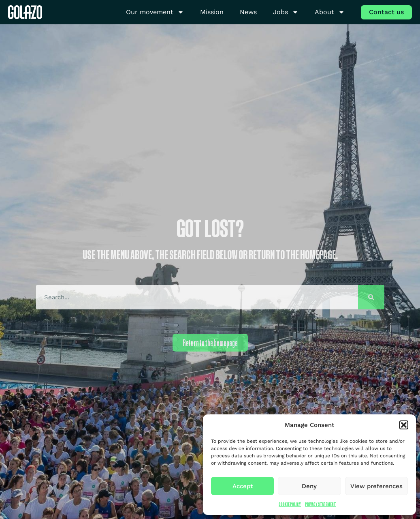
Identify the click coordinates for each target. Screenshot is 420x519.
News (248, 12)
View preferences (376, 486)
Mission (212, 12)
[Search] (371, 297)
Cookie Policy (290, 504)
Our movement (155, 12)
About (330, 12)
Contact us (386, 12)
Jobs (286, 12)
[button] (404, 425)
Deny (309, 486)
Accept (243, 486)
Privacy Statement (321, 504)
